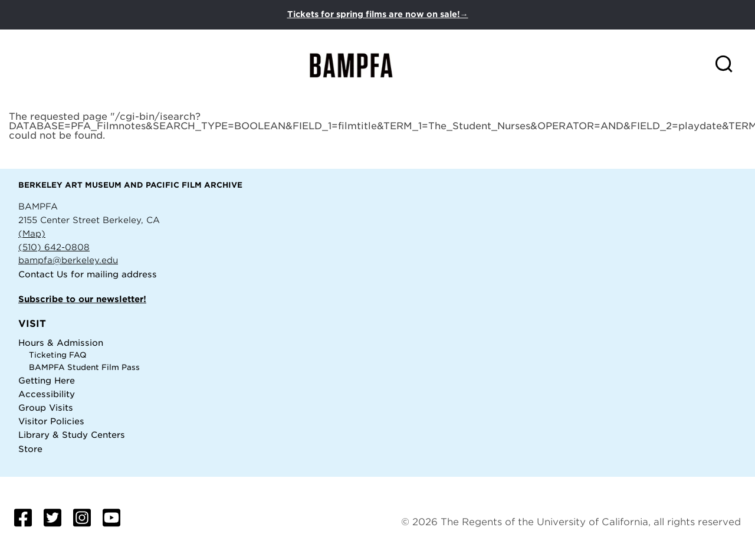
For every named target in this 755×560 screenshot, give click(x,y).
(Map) (32, 233)
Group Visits (46, 407)
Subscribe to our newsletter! (82, 299)
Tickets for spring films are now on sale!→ (378, 14)
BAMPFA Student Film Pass (84, 367)
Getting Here (47, 380)
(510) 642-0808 (54, 247)
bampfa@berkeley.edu (68, 260)
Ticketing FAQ (58, 355)
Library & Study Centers (72, 435)
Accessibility (47, 394)
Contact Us (43, 274)
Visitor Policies (51, 421)
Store (30, 449)
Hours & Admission (61, 343)
